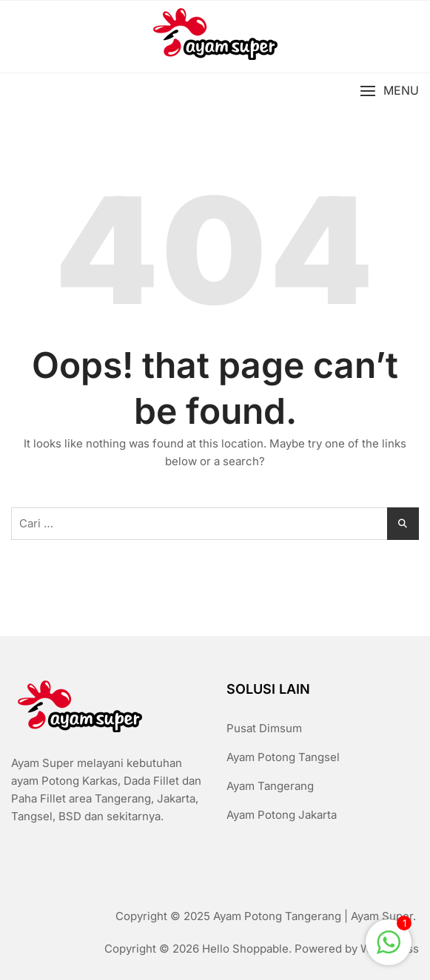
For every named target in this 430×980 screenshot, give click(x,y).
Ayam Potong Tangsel (283, 757)
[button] (389, 91)
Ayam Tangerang (270, 786)
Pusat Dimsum (264, 728)
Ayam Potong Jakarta (282, 815)
